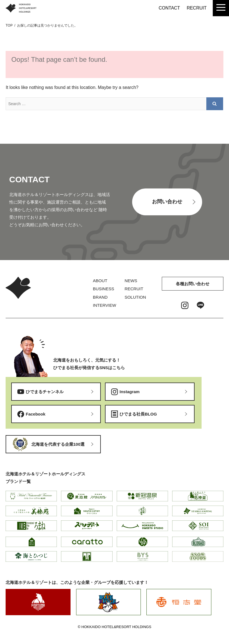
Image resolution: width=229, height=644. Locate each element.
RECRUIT (197, 8)
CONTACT (169, 8)
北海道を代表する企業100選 (58, 444)
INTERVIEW (105, 305)
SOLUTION (135, 297)
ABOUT (100, 281)
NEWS (131, 281)
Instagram (130, 392)
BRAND (100, 297)
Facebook (36, 414)
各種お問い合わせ (193, 284)
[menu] (221, 8)
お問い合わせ (167, 202)
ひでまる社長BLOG (138, 414)
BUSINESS (104, 289)
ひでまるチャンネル (45, 392)
